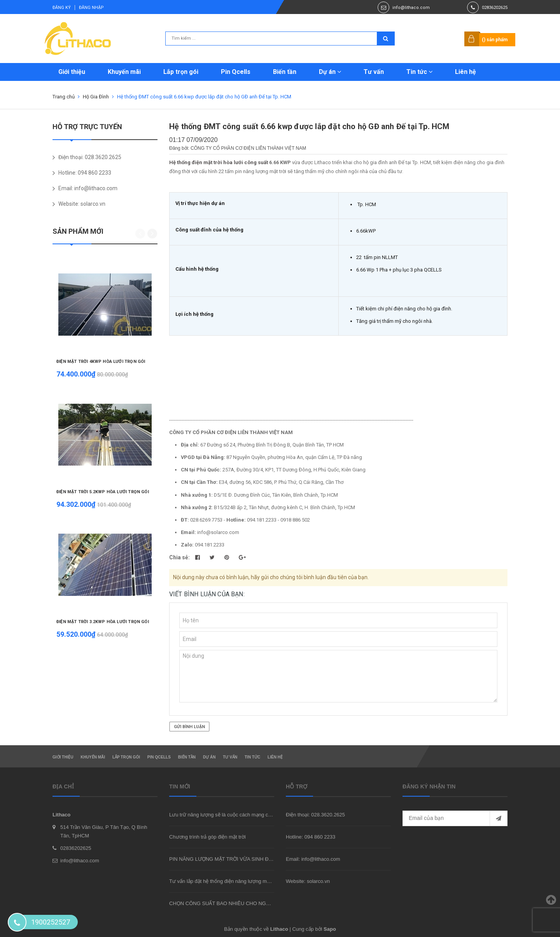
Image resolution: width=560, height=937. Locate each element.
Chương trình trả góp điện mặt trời (207, 837)
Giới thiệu (72, 72)
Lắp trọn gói (181, 72)
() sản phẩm (495, 40)
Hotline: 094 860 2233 (311, 837)
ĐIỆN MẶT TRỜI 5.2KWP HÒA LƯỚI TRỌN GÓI (103, 492)
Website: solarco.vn (308, 881)
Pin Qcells (236, 72)
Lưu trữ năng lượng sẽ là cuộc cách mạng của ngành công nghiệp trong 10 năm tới (263, 815)
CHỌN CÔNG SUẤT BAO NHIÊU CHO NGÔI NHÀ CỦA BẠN (238, 903)
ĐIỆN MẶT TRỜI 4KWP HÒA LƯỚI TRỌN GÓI (101, 362)
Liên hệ (465, 72)
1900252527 (51, 922)
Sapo (330, 929)
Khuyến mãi (124, 72)
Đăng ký (62, 8)
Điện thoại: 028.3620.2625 (315, 815)
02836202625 (495, 8)
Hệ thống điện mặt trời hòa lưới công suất (219, 162)
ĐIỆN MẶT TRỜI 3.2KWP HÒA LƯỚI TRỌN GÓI (103, 622)
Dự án (330, 72)
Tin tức (419, 72)
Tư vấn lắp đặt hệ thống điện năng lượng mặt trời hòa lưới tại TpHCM (247, 881)
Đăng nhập (91, 8)
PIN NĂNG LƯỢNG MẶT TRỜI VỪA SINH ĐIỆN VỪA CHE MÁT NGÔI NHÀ (254, 859)
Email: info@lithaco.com (313, 859)
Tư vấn (374, 72)
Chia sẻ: (179, 557)
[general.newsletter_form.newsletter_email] (455, 818)
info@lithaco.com (411, 8)
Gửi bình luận (189, 727)
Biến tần (285, 72)
